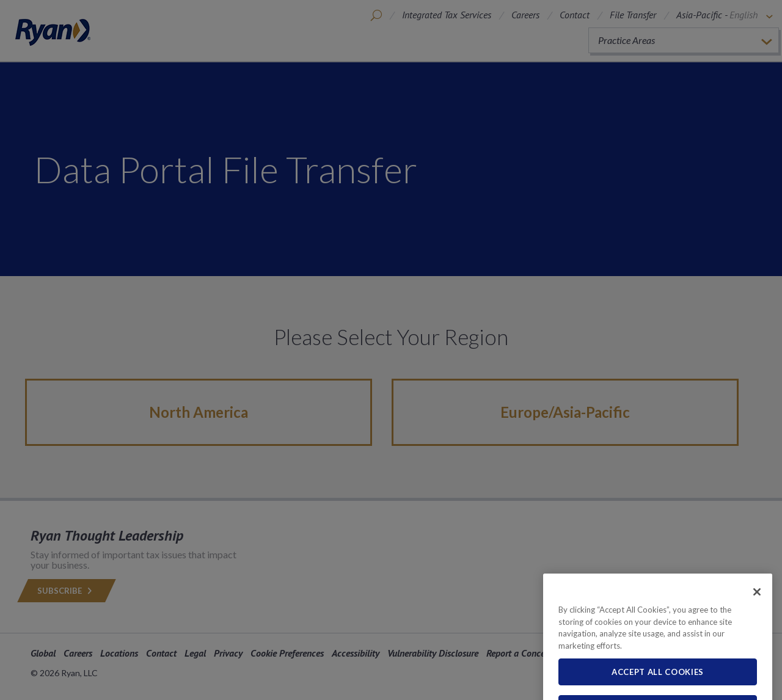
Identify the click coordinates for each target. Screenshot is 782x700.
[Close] (757, 608)
